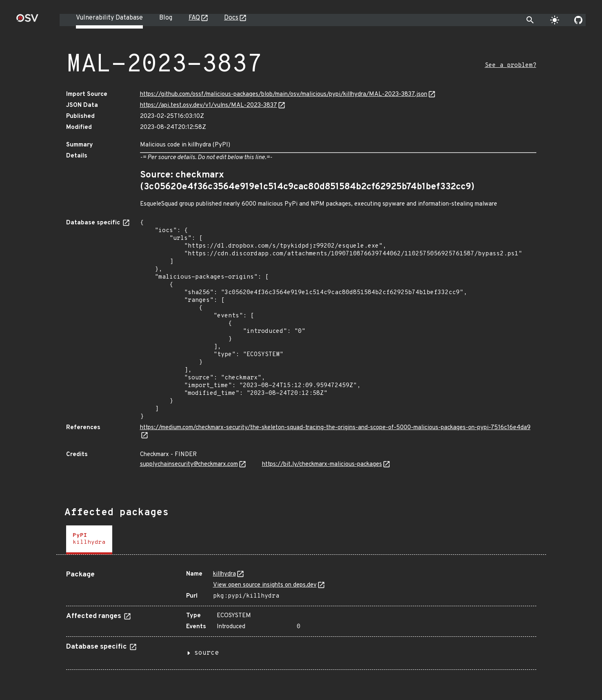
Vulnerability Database (109, 18)
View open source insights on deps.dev (265, 585)
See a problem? (511, 65)
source (207, 653)
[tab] (89, 540)
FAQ (194, 18)
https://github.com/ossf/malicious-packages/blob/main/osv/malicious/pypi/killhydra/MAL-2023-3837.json (284, 94)
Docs (231, 18)
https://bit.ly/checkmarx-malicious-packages (322, 464)
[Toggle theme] (555, 20)
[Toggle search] (530, 20)
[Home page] (27, 21)
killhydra (224, 574)
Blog (166, 18)
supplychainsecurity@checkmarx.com (189, 464)
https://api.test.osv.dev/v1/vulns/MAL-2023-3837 (209, 105)
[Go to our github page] (578, 20)
